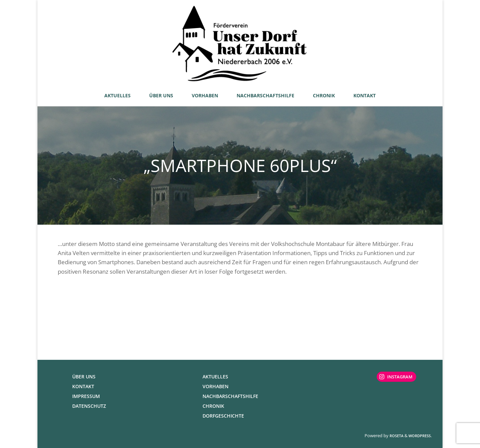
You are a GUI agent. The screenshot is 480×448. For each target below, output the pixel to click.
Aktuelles (215, 377)
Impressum (86, 396)
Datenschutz (89, 406)
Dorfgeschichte (223, 416)
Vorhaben (216, 386)
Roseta (396, 436)
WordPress (420, 436)
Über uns (84, 377)
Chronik (213, 406)
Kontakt (83, 386)
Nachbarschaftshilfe (230, 396)
